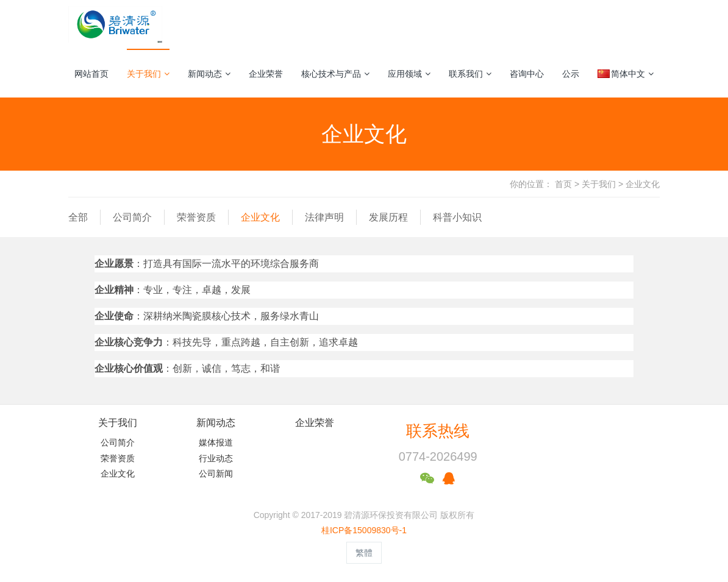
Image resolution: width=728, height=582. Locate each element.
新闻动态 (209, 74)
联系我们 (470, 74)
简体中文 (626, 74)
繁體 (364, 553)
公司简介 (132, 217)
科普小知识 (457, 217)
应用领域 (409, 74)
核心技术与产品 (335, 74)
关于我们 (148, 74)
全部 (78, 217)
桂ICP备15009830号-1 (364, 530)
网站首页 (91, 74)
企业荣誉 (266, 74)
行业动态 (216, 458)
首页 (563, 184)
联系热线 (438, 431)
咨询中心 (527, 74)
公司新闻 (216, 474)
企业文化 (643, 184)
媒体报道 (216, 442)
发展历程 (388, 217)
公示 (571, 74)
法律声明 (324, 217)
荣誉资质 (196, 217)
